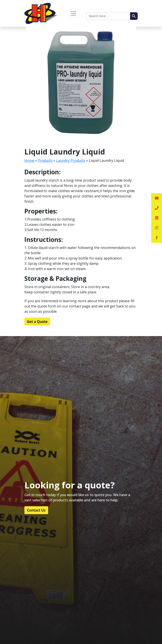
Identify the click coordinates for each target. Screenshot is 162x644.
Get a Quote (37, 322)
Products (45, 160)
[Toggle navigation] (73, 13)
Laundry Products (71, 160)
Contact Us (36, 510)
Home (29, 160)
